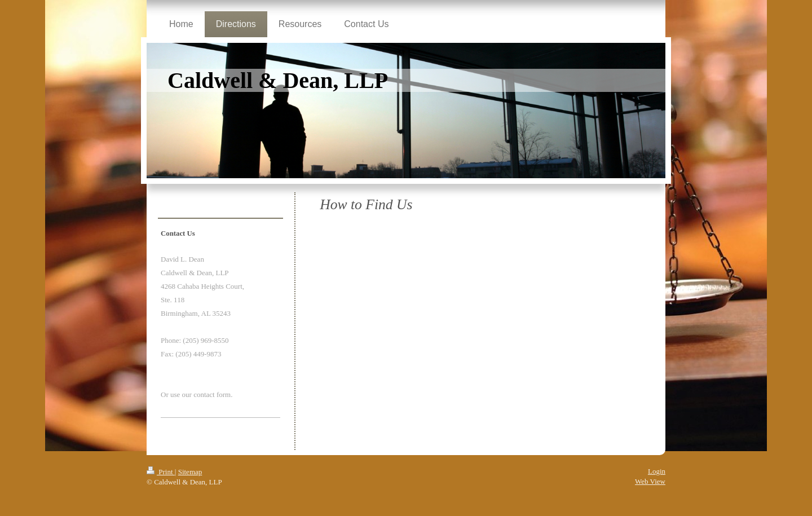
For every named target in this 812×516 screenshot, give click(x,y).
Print (161, 472)
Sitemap (190, 472)
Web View (650, 481)
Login (657, 471)
